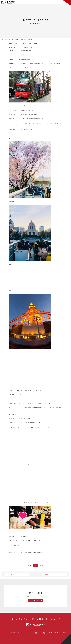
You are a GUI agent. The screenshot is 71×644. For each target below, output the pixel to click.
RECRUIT (36, 633)
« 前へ (30, 566)
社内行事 (19, 47)
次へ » (41, 566)
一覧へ (35, 566)
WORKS (28, 632)
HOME (6, 632)
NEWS (50, 632)
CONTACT (36, 600)
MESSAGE (21, 632)
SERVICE (13, 632)
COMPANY (58, 632)
